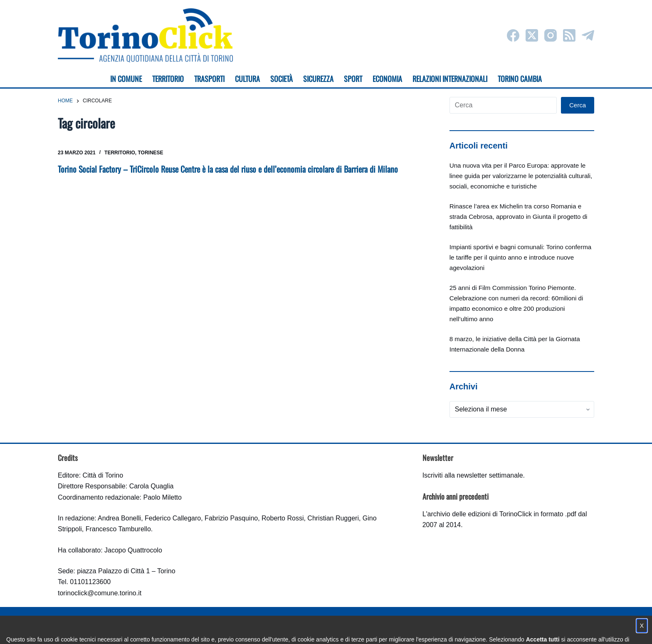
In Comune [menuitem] (126, 79)
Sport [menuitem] (353, 79)
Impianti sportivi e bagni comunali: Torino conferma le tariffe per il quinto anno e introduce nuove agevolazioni (521, 257)
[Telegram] (588, 35)
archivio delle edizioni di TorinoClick (480, 514)
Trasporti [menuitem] (209, 79)
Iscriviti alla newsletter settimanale (473, 475)
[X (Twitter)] (532, 35)
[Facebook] (513, 35)
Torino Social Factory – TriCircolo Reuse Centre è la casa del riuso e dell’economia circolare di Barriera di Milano (228, 169)
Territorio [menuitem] (168, 79)
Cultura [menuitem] (247, 79)
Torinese (151, 153)
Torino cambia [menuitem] (520, 79)
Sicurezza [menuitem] (318, 79)
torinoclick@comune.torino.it (100, 593)
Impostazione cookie (375, 630)
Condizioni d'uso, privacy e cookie (295, 630)
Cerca (578, 105)
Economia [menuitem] (387, 79)
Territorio (120, 153)
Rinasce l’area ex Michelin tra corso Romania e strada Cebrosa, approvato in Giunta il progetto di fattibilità (519, 217)
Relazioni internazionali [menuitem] (450, 79)
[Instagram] (551, 35)
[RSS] (569, 35)
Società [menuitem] (282, 79)
